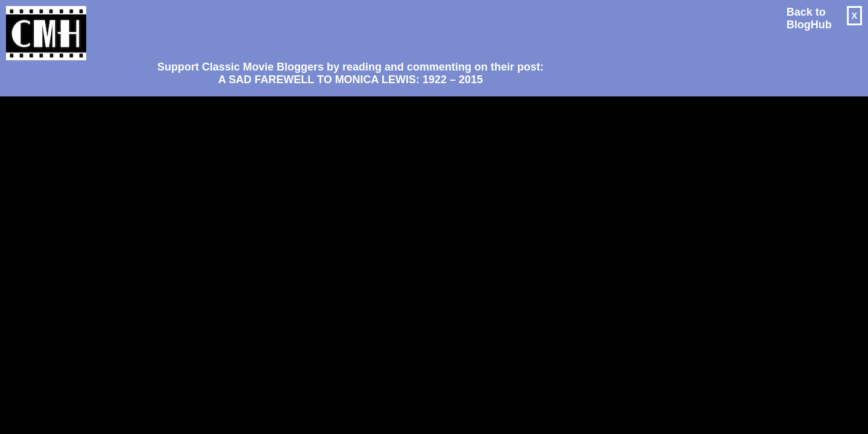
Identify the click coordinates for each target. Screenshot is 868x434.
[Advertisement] (346, 28)
